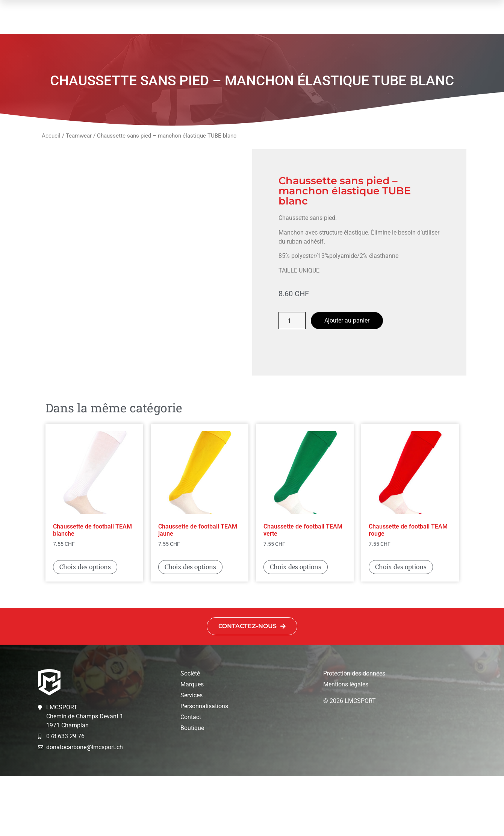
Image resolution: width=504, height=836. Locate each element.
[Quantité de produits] (292, 321)
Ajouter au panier (347, 320)
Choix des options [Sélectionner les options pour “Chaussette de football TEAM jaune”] (190, 627)
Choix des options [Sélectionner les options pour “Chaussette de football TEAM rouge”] (401, 627)
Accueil (51, 136)
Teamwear (79, 136)
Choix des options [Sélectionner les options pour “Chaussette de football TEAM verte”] (296, 627)
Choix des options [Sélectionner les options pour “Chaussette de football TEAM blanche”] (85, 627)
